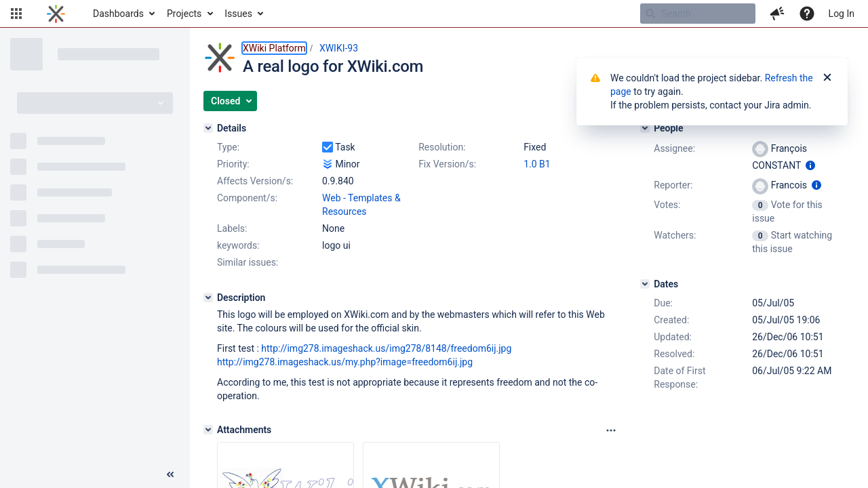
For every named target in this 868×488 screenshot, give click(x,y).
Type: (228, 147)
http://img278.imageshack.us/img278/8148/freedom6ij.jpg (386, 348)
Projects (184, 14)
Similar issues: (248, 262)
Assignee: (674, 148)
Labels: (232, 228)
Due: (663, 303)
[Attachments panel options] (611, 430)
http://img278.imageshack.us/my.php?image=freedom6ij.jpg (345, 362)
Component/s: (247, 198)
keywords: (238, 245)
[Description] (208, 298)
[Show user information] (810, 165)
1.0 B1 (537, 164)
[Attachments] (208, 430)
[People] (645, 128)
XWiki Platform (274, 48)
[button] (16, 14)
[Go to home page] (56, 14)
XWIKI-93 (339, 48)
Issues (238, 14)
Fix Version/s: (447, 164)
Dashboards (118, 14)
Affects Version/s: (255, 181)
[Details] (208, 128)
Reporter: (673, 185)
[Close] (827, 78)
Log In (842, 14)
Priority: (233, 164)
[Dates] (645, 284)
